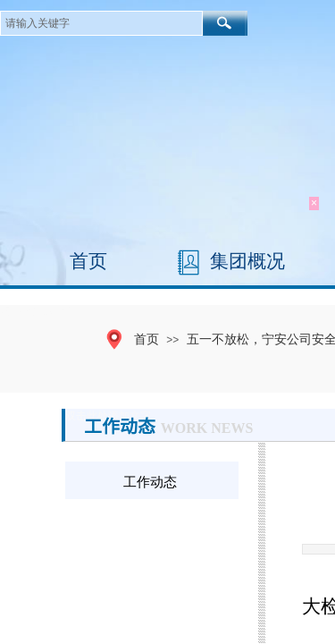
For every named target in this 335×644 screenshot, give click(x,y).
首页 (88, 261)
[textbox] (101, 23)
